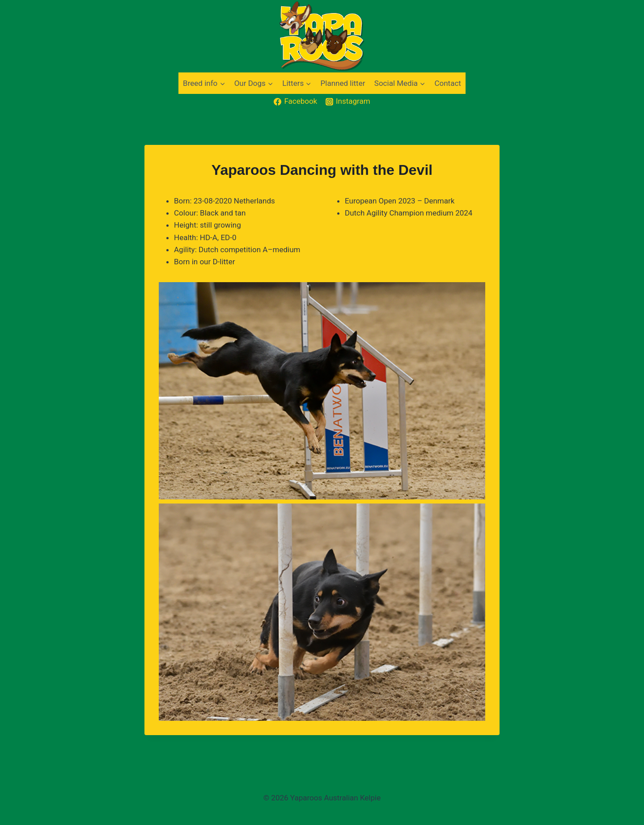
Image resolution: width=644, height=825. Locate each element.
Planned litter (343, 83)
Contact (447, 83)
